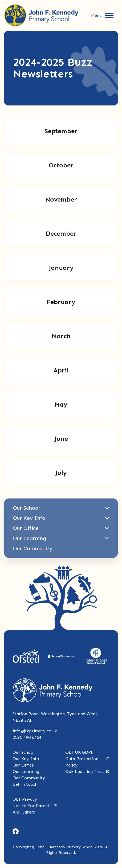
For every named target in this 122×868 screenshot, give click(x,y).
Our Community (29, 778)
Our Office (23, 765)
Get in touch (25, 784)
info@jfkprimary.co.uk (35, 731)
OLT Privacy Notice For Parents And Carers (35, 806)
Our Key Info (26, 759)
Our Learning (26, 771)
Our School (23, 752)
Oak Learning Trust (87, 771)
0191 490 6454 (27, 737)
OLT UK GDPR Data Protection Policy (87, 759)
